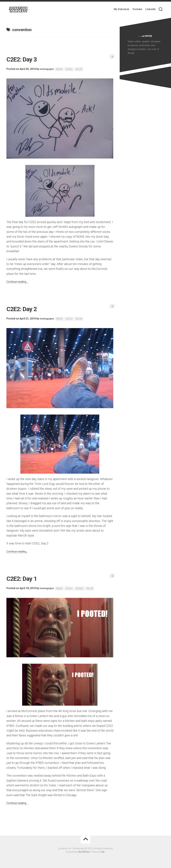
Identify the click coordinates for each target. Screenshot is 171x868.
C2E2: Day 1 (27, 578)
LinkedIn (151, 9)
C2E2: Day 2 (27, 308)
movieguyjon (48, 69)
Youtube (137, 9)
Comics (72, 69)
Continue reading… (19, 282)
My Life (83, 69)
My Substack (121, 9)
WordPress (84, 852)
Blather (61, 69)
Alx (103, 852)
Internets (83, 588)
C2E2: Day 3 (27, 59)
